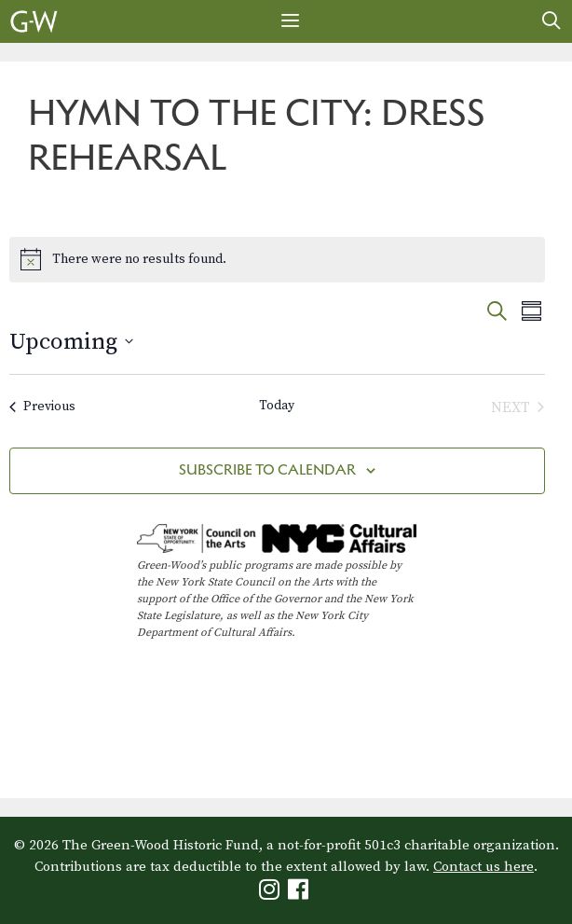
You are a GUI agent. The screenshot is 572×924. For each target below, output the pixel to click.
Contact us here (483, 867)
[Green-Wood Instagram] (272, 894)
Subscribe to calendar (267, 469)
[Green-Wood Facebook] (300, 894)
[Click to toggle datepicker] (71, 342)
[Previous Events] (42, 407)
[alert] (277, 259)
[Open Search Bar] (552, 21)
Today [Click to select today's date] (277, 406)
